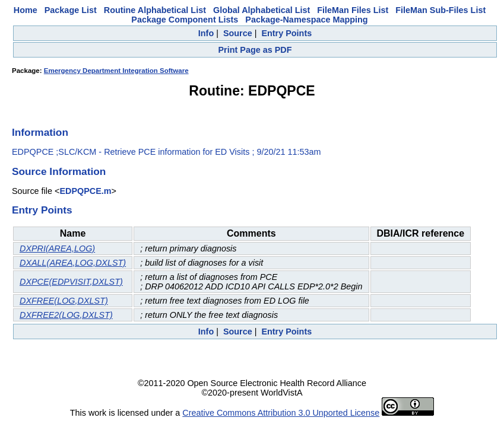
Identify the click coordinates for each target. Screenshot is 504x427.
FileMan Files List (353, 10)
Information (40, 132)
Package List (71, 10)
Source (238, 33)
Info (206, 33)
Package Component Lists (185, 20)
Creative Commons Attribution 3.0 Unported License (281, 413)
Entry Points (286, 33)
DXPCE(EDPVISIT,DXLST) (71, 282)
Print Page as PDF (255, 50)
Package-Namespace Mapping (306, 20)
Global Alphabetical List (261, 10)
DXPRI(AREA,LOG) (57, 248)
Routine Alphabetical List (155, 10)
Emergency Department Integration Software (116, 71)
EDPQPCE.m (85, 191)
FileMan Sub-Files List (440, 10)
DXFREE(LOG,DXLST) (64, 301)
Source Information (59, 171)
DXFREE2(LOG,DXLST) (66, 315)
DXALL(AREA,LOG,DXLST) (73, 263)
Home (26, 10)
